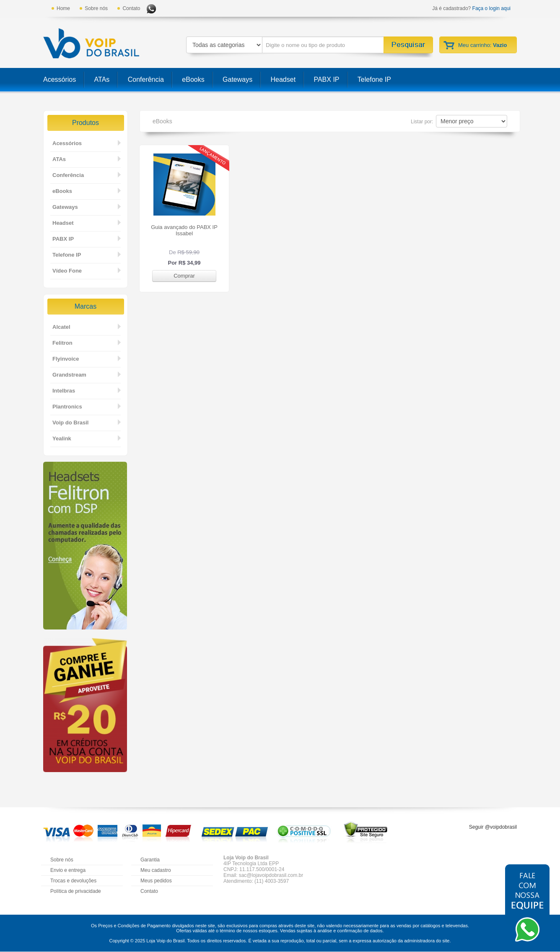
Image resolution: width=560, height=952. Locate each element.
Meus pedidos (156, 881)
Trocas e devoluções (73, 881)
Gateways (237, 79)
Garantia (150, 860)
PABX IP (326, 79)
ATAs (102, 79)
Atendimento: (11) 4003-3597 (256, 881)
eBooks (193, 79)
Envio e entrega (68, 870)
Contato (131, 8)
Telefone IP (374, 79)
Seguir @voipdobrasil (493, 827)
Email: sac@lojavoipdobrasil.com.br (263, 875)
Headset (283, 79)
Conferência (146, 79)
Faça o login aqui (491, 8)
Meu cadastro (156, 870)
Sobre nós (96, 8)
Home (63, 8)
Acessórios (60, 79)
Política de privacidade (76, 891)
